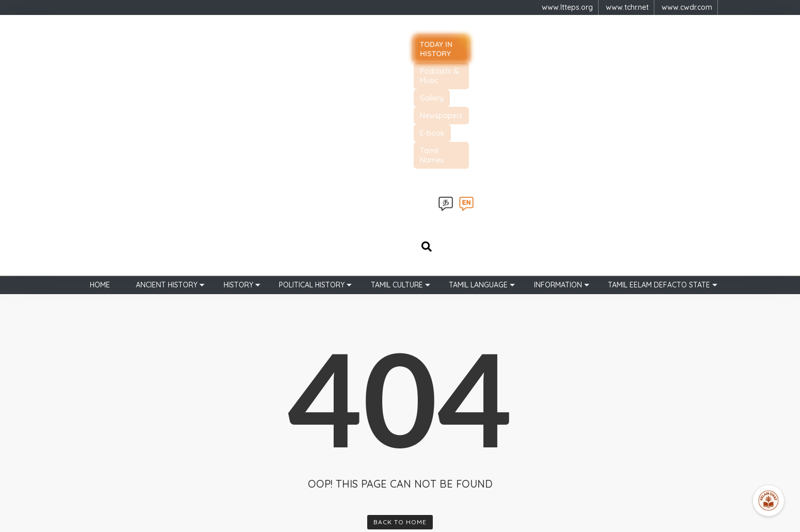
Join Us (338, 459)
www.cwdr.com (687, 7)
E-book (577, 41)
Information (558, 78)
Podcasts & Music (416, 41)
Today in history (335, 41)
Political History (312, 78)
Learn (335, 426)
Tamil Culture (397, 78)
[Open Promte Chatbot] (768, 501)
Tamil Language (478, 78)
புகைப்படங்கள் (350, 475)
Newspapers (526, 41)
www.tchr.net (627, 7)
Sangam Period (436, 409)
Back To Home (400, 316)
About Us (341, 409)
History (238, 78)
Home (100, 78)
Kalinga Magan (434, 459)
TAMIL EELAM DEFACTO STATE (659, 78)
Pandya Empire (435, 442)
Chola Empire (432, 426)
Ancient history (167, 78)
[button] (551, 393)
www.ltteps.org (567, 7)
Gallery (475, 41)
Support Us (344, 442)
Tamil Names (630, 41)
